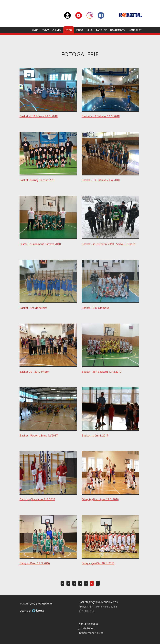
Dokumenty (118, 30)
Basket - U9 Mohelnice (33, 308)
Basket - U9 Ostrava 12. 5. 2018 (101, 116)
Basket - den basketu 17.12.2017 (101, 372)
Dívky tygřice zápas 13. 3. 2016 (100, 499)
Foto (69, 30)
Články (57, 30)
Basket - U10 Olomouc (95, 308)
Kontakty (135, 30)
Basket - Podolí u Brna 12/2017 (39, 435)
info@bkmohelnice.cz (91, 633)
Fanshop (101, 30)
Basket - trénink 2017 (95, 435)
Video (80, 30)
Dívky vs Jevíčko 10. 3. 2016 (98, 563)
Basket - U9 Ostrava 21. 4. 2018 (101, 180)
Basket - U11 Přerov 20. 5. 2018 (39, 116)
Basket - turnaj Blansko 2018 (37, 180)
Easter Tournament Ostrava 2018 (40, 244)
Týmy (46, 30)
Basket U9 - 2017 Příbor (34, 372)
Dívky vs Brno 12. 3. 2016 (35, 563)
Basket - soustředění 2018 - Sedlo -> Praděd (109, 244)
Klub (90, 30)
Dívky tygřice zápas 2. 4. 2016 (37, 499)
